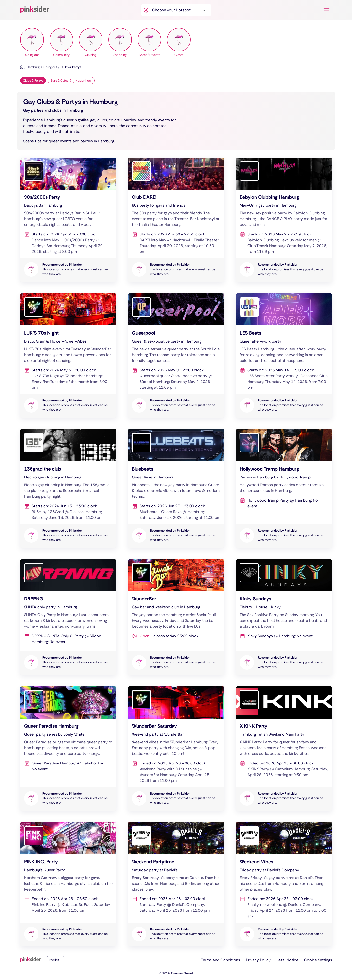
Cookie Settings (318, 960)
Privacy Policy (258, 960)
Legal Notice (287, 960)
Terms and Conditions (221, 960)
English (54, 960)
